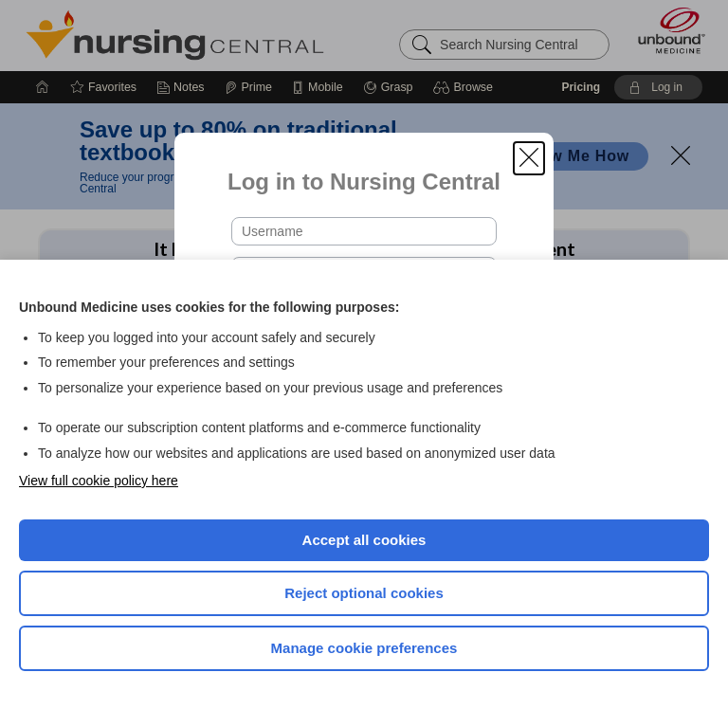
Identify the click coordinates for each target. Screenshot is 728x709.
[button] (529, 158)
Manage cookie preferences (364, 648)
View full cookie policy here (99, 481)
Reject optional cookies (364, 593)
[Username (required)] (364, 231)
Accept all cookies (364, 540)
